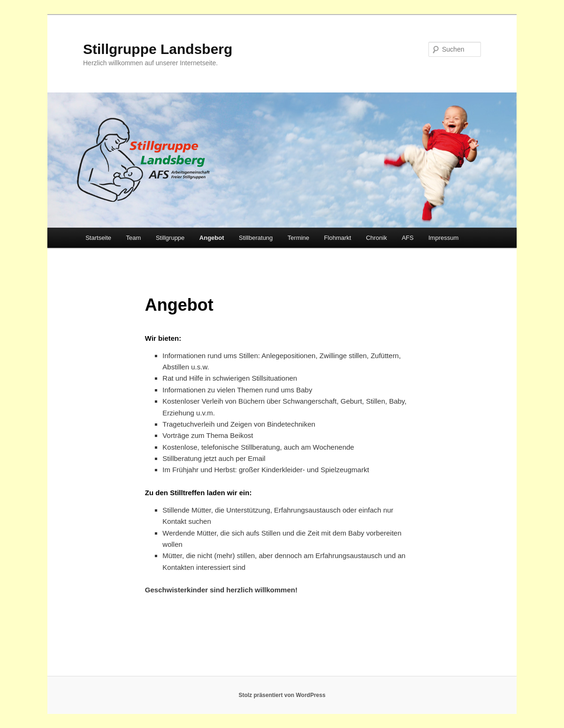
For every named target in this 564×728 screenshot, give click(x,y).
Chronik (377, 238)
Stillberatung (256, 238)
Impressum (443, 238)
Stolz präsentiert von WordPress (282, 695)
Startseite (98, 238)
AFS (408, 238)
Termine (298, 238)
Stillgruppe (170, 238)
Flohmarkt (338, 238)
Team (134, 238)
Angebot (212, 238)
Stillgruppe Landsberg (158, 49)
